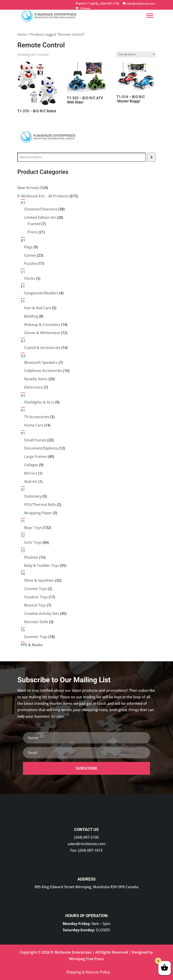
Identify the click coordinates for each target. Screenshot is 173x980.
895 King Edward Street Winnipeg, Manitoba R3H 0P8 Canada (86, 887)
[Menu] (150, 15)
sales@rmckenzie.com (86, 844)
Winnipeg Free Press (86, 959)
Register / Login (86, 4)
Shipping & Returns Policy (88, 972)
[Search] (151, 157)
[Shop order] (136, 54)
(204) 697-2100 (86, 837)
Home (22, 34)
